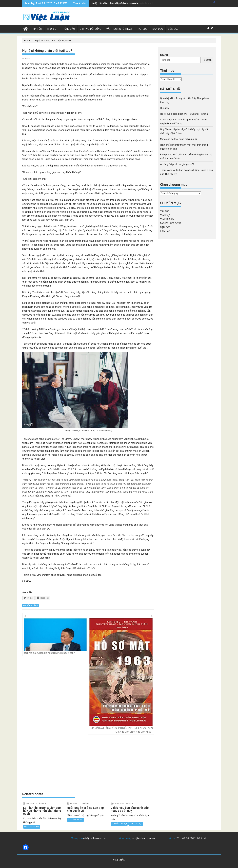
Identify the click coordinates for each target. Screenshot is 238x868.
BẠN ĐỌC (158, 29)
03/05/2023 (31, 804)
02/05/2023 (75, 804)
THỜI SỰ (52, 29)
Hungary (165, 108)
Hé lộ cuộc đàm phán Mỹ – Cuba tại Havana (184, 114)
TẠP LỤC (142, 29)
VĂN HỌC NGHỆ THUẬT (119, 29)
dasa (130, 804)
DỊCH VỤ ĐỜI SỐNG (91, 29)
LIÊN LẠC (173, 29)
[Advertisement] (88, 763)
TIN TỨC (37, 29)
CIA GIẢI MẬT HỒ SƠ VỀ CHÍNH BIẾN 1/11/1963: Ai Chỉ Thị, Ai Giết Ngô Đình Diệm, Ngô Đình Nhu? (121, 676)
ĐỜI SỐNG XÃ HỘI (31, 605)
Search (164, 55)
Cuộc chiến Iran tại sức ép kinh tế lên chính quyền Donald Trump (126, 3)
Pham (27, 59)
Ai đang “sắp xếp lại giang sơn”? (177, 164)
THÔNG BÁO (68, 29)
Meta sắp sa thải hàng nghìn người (179, 139)
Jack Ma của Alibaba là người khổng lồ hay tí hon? (55, 636)
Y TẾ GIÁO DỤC (136, 824)
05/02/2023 (119, 804)
